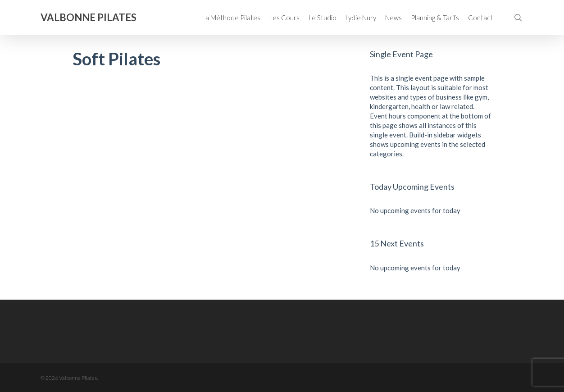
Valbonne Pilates (89, 18)
